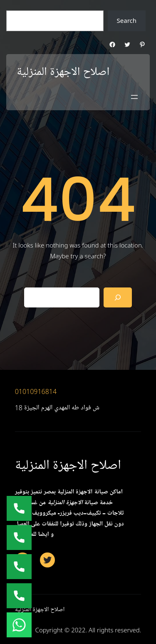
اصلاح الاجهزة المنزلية (63, 72)
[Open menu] (134, 97)
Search (127, 20)
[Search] (118, 297)
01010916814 (36, 391)
